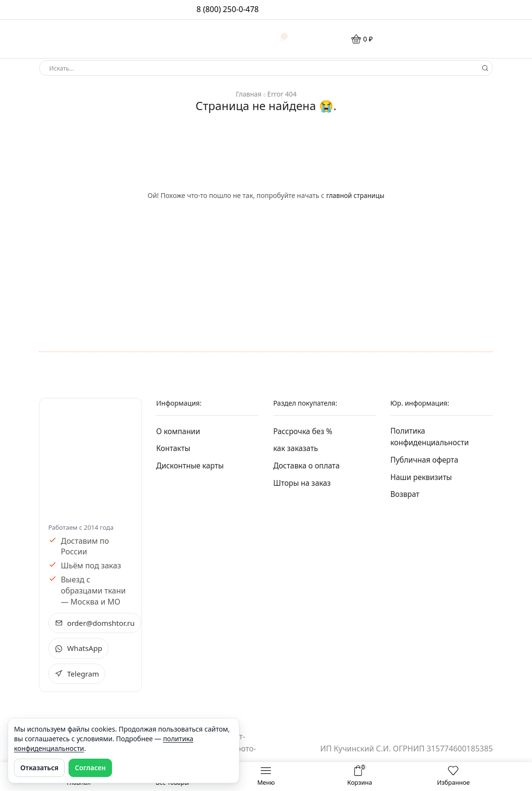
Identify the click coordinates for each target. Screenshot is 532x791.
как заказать (296, 449)
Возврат (406, 496)
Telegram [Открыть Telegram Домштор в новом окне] (78, 675)
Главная (248, 94)
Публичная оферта (426, 461)
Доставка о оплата (308, 466)
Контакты (174, 449)
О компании (179, 431)
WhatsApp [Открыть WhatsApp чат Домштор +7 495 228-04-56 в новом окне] (79, 649)
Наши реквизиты (422, 479)
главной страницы (355, 195)
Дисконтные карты (191, 466)
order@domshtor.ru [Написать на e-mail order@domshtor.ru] (97, 623)
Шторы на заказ (303, 484)
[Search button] (485, 68)
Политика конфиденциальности (431, 437)
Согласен (90, 768)
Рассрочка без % (304, 431)
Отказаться (39, 768)
